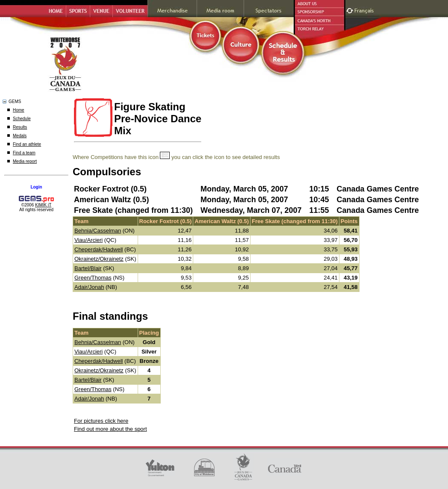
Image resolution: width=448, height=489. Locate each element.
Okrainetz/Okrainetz (99, 259)
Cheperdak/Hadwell (99, 249)
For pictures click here (101, 421)
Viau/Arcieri (88, 240)
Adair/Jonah (89, 287)
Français (365, 10)
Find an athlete (27, 144)
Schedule (22, 119)
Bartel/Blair (88, 268)
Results (20, 127)
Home (19, 110)
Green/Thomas (93, 278)
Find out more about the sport (111, 429)
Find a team (24, 153)
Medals (20, 136)
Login (36, 187)
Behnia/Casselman (98, 231)
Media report (25, 161)
